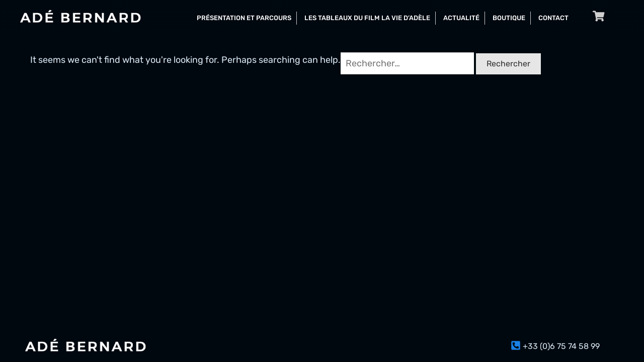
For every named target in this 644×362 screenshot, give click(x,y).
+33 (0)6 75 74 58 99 (561, 346)
